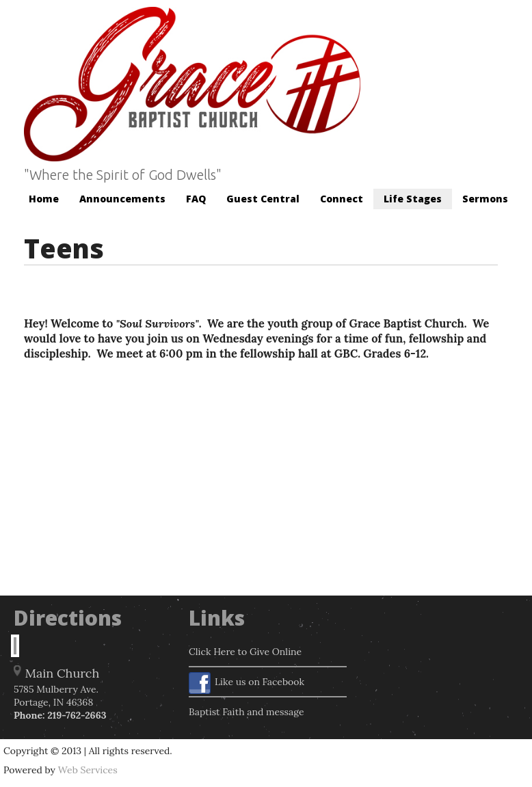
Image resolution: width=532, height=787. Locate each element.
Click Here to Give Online (245, 652)
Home (44, 199)
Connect (342, 199)
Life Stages (413, 199)
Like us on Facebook (247, 683)
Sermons (485, 199)
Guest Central (263, 199)
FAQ (196, 199)
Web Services (88, 770)
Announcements (122, 199)
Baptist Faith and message (247, 712)
